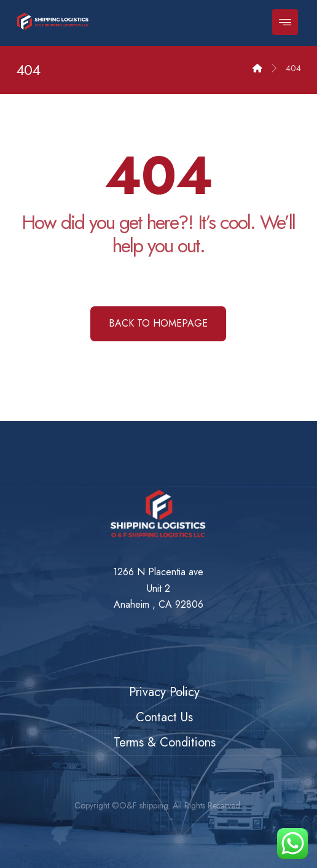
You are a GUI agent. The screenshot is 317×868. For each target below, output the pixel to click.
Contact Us (164, 717)
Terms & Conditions (165, 742)
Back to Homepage (158, 323)
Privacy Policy (164, 692)
